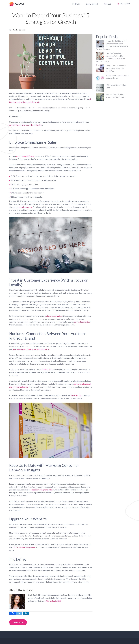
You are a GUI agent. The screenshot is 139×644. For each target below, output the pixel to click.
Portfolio (76, 4)
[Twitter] (19, 613)
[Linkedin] (26, 613)
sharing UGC (47, 369)
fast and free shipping (53, 316)
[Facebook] (13, 613)
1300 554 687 (125, 4)
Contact (108, 4)
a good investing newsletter (42, 490)
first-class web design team (25, 547)
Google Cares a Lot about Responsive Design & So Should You (116, 68)
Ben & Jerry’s (76, 395)
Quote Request (92, 4)
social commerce (26, 207)
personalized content (82, 322)
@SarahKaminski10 (53, 601)
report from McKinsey (25, 156)
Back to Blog (18, 622)
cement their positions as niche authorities (26, 125)
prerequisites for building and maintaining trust (32, 349)
